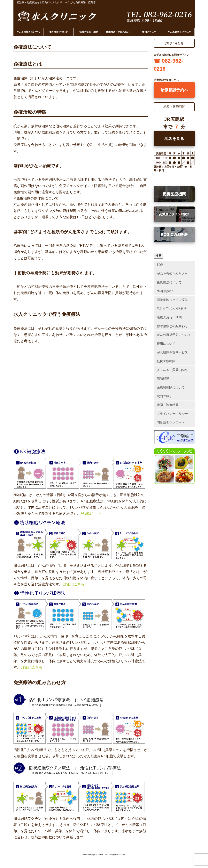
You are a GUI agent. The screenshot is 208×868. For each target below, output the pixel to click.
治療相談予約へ (174, 90)
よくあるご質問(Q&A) (172, 370)
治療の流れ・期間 (89, 32)
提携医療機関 (174, 194)
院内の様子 (165, 396)
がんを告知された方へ (28, 32)
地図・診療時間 (168, 405)
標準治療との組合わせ (172, 326)
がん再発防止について (179, 32)
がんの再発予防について (174, 335)
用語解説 (163, 379)
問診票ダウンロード (171, 422)
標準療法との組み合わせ (119, 32)
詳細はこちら (91, 514)
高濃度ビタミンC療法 (174, 214)
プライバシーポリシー (172, 414)
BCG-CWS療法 (174, 235)
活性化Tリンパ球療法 (172, 309)
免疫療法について (58, 32)
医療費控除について (171, 387)
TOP (160, 265)
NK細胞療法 (165, 291)
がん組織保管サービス (172, 352)
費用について (149, 32)
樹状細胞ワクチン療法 (172, 300)
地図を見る (174, 139)
